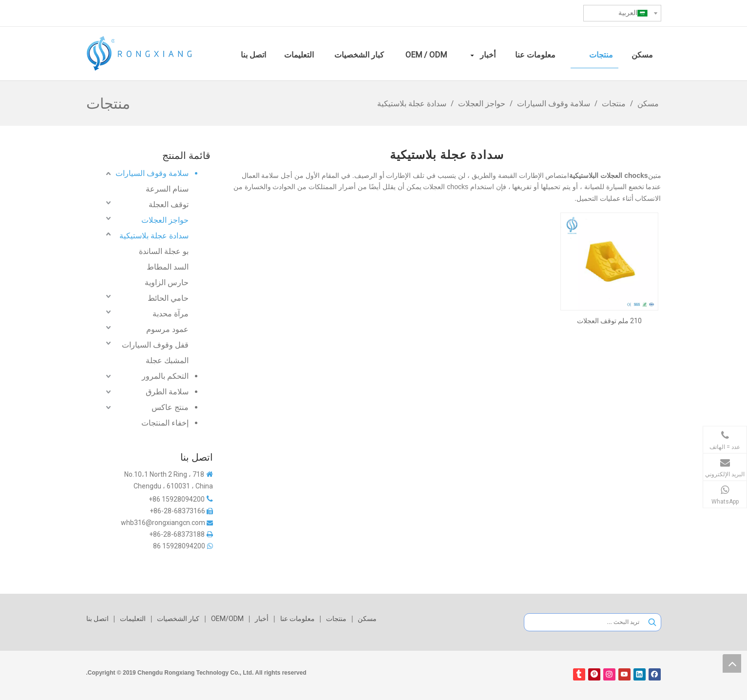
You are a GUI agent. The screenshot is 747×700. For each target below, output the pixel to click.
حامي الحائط (168, 298)
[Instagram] (609, 674)
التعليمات (133, 619)
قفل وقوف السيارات (155, 345)
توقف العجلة (169, 204)
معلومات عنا (297, 619)
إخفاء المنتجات (165, 423)
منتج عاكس (170, 407)
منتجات (336, 619)
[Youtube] (624, 674)
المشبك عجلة (167, 360)
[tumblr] (579, 674)
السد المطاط (168, 267)
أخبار (262, 619)
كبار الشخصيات (178, 619)
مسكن (367, 619)
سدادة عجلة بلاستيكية (154, 236)
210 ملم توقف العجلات (609, 321)
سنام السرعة (167, 189)
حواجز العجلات (165, 220)
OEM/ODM (227, 619)
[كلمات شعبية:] (652, 622)
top (732, 663)
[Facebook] (655, 674)
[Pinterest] (594, 674)
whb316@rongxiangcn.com (163, 523)
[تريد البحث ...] (584, 622)
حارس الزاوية (167, 282)
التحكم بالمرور (165, 376)
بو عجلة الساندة (164, 251)
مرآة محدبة (171, 314)
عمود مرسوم (167, 329)
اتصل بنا (97, 619)
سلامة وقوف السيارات (152, 173)
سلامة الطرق (167, 392)
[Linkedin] (640, 674)
